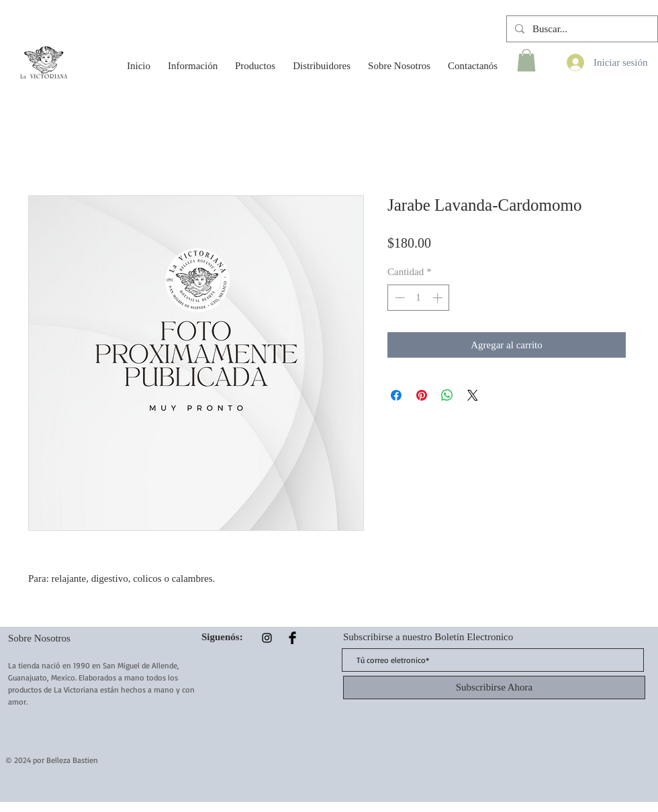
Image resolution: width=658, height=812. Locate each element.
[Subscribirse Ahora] (494, 688)
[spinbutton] (419, 298)
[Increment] (439, 298)
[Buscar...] (581, 29)
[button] (193, 60)
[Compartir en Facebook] (396, 395)
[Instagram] (267, 638)
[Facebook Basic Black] (292, 638)
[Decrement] (398, 298)
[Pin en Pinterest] (422, 395)
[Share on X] (473, 395)
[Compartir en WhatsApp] (447, 395)
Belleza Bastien (72, 760)
